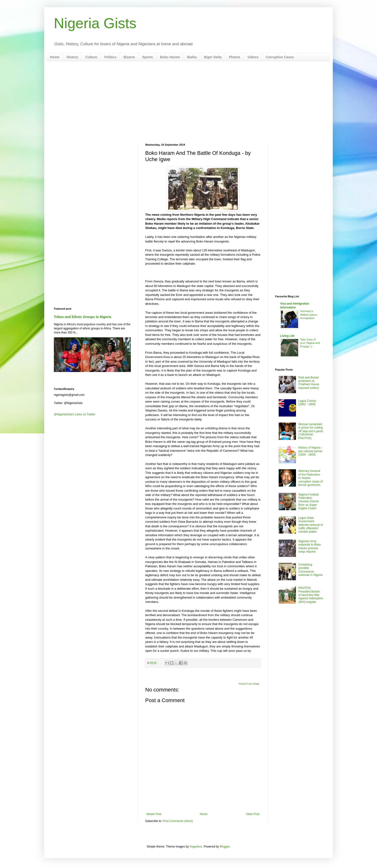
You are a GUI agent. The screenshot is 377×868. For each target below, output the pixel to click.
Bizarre (129, 57)
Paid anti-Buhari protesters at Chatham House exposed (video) (309, 383)
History (72, 57)
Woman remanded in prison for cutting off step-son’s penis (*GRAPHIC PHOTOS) (311, 431)
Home (55, 57)
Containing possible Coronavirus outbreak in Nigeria (311, 570)
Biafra (192, 57)
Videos (253, 57)
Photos (235, 57)
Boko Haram (170, 57)
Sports (147, 57)
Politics (110, 57)
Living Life (287, 336)
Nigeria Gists (95, 23)
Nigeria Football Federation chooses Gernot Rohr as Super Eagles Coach (309, 502)
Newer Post (154, 814)
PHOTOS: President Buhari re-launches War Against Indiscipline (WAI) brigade (311, 595)
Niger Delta (213, 57)
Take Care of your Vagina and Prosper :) (310, 343)
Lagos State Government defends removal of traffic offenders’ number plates (311, 525)
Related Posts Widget (249, 684)
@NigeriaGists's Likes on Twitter (75, 414)
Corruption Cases (280, 57)
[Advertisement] (188, 102)
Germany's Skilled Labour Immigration (309, 315)
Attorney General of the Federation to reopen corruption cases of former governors (311, 478)
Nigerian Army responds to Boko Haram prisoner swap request (310, 546)
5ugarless (196, 847)
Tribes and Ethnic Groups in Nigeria (83, 317)
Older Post (253, 814)
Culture (91, 57)
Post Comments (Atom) (178, 821)
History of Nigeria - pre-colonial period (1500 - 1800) (310, 451)
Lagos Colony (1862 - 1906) (307, 403)
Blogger (225, 847)
